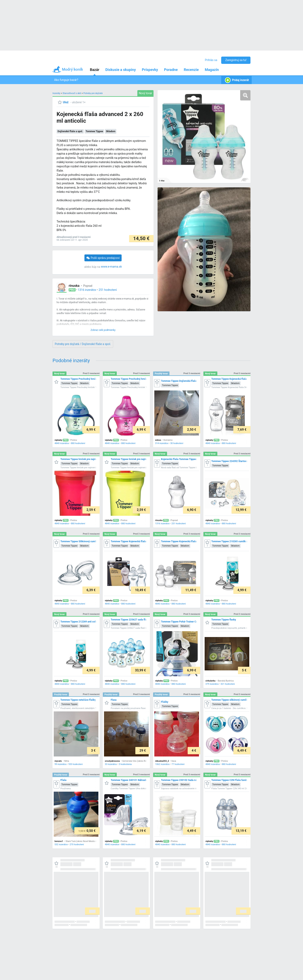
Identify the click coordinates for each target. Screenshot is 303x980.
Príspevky (150, 70)
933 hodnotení (76, 764)
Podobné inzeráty (71, 361)
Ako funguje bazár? (66, 80)
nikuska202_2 (162, 761)
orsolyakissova (112, 761)
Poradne (171, 70)
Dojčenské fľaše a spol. (70, 131)
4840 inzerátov (62, 443)
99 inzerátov (61, 764)
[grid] (151, 648)
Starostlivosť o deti (72, 93)
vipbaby (58, 440)
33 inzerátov (111, 764)
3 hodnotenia (125, 764)
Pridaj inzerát (236, 80)
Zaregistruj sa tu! (236, 60)
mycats (58, 761)
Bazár (95, 70)
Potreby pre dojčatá (93, 93)
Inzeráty (56, 93)
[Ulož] (63, 102)
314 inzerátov (162, 443)
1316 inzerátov (87, 290)
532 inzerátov (61, 844)
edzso (158, 440)
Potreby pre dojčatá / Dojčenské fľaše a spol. (83, 344)
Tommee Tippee (94, 131)
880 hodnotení (78, 443)
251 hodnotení (108, 290)
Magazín (212, 70)
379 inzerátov (212, 684)
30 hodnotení (177, 443)
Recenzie (191, 70)
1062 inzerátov (162, 764)
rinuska (74, 286)
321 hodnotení (228, 684)
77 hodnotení (178, 764)
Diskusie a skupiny (121, 70)
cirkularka (210, 681)
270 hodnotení (77, 844)
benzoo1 (59, 841)
